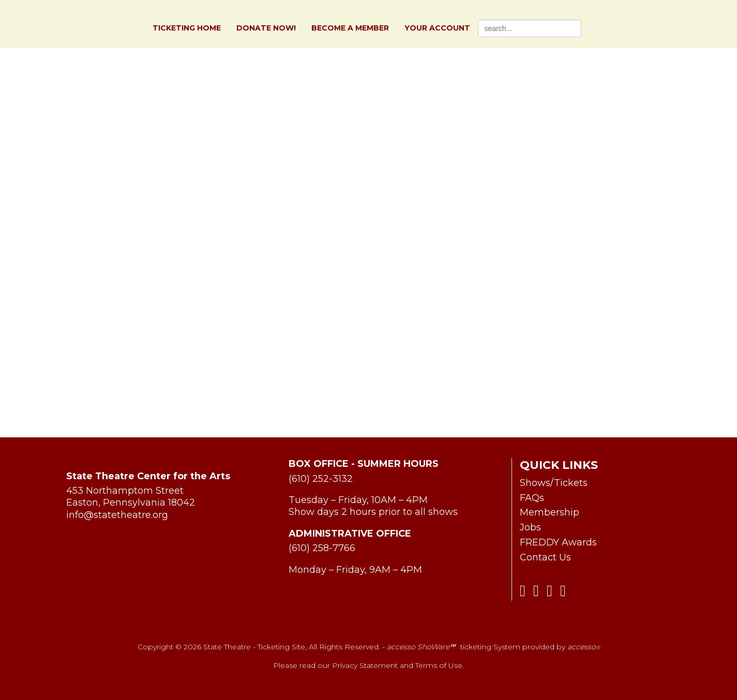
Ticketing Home (187, 28)
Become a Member (350, 28)
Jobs (530, 527)
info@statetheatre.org (117, 515)
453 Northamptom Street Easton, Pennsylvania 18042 (131, 497)
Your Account (437, 28)
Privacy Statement (365, 665)
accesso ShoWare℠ (421, 647)
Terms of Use (439, 665)
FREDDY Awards (558, 542)
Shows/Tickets (554, 483)
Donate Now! (266, 28)
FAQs (532, 498)
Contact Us (545, 557)
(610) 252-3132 (321, 479)
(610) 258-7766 (322, 548)
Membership (550, 512)
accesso (584, 647)
